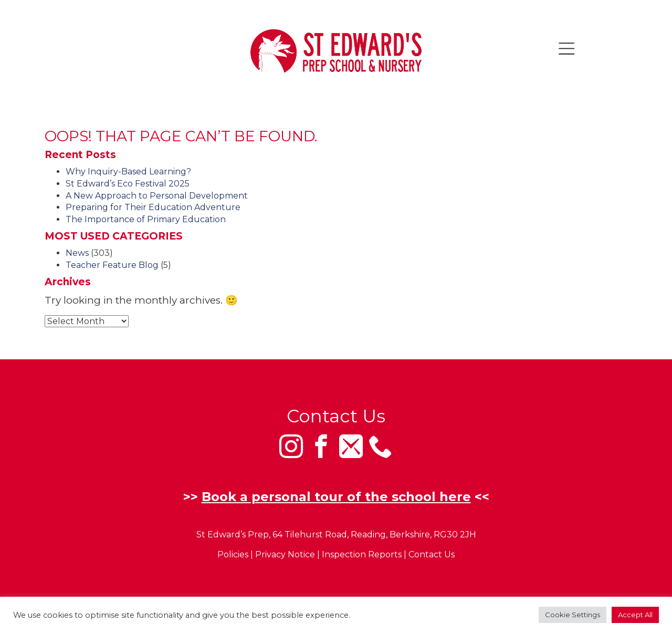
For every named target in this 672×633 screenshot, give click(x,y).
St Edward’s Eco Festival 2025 (128, 184)
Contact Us (432, 555)
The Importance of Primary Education (146, 219)
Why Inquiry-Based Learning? (128, 172)
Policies (233, 555)
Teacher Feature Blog (112, 265)
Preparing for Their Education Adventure (153, 207)
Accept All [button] (635, 615)
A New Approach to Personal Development (157, 196)
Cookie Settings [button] (573, 615)
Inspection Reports (362, 555)
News (77, 253)
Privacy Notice (285, 555)
